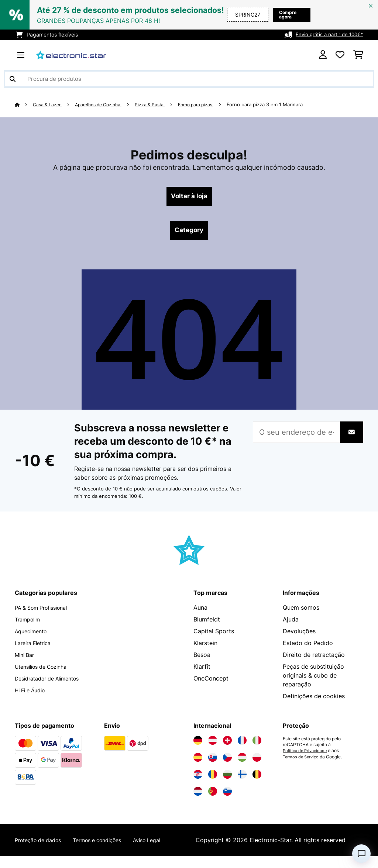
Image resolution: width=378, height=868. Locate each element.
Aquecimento (33, 634)
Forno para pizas (208, 104)
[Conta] (323, 55)
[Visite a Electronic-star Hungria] (242, 760)
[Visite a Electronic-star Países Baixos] (198, 794)
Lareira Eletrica (36, 646)
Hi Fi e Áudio (33, 693)
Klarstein (205, 646)
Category (189, 232)
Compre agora (280, 15)
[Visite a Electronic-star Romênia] (213, 777)
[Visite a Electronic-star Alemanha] (198, 743)
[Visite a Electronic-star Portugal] (213, 794)
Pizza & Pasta (159, 104)
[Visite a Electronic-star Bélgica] (257, 777)
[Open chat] (361, 854)
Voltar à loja (189, 197)
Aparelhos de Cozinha (104, 104)
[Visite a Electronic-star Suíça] (227, 743)
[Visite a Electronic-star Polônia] (257, 760)
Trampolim (30, 622)
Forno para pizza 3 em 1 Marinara (280, 104)
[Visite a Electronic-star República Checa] (227, 760)
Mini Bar (26, 658)
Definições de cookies (314, 699)
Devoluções (299, 634)
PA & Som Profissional (46, 610)
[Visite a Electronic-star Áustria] (213, 743)
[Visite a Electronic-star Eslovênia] (227, 794)
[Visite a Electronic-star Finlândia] (242, 777)
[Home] (24, 104)
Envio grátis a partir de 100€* (328, 35)
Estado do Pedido (308, 646)
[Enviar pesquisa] (13, 79)
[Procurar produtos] (189, 79)
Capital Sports (214, 634)
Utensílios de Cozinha (45, 669)
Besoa (202, 658)
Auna (200, 610)
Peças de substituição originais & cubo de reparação (313, 678)
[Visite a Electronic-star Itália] (257, 743)
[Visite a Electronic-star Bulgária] (227, 777)
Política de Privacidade (307, 754)
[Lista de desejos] (340, 55)
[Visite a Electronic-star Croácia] (198, 777)
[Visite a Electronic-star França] (242, 743)
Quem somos (301, 610)
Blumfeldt (207, 622)
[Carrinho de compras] (358, 55)
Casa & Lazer (49, 104)
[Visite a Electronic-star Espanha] (198, 760)
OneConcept (211, 681)
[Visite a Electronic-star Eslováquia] (213, 760)
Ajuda (291, 622)
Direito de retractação (314, 658)
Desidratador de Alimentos (52, 681)
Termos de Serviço (302, 759)
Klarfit (202, 669)
